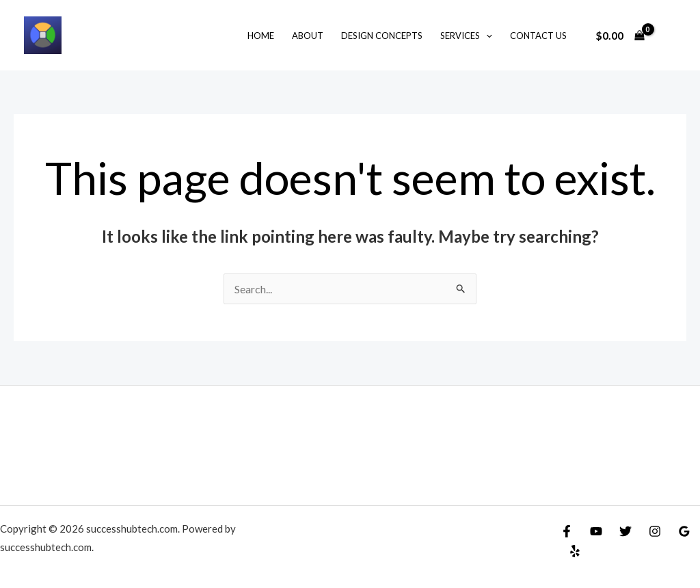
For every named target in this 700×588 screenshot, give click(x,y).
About (308, 36)
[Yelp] (575, 551)
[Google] (684, 531)
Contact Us (538, 36)
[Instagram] (655, 531)
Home (261, 36)
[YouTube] (596, 531)
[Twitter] (625, 531)
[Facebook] (567, 531)
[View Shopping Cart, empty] (620, 36)
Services (466, 36)
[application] (486, 36)
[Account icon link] (670, 36)
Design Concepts (382, 36)
